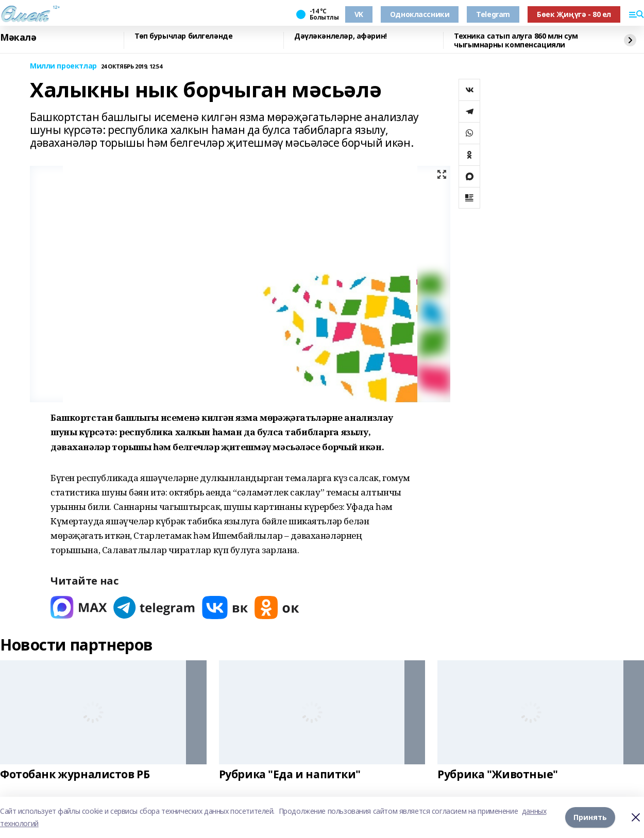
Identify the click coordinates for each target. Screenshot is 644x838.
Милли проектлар (63, 66)
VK (359, 14)
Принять (590, 817)
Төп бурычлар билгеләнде (183, 36)
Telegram (493, 14)
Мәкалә (18, 38)
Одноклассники (420, 14)
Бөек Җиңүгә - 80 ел (574, 14)
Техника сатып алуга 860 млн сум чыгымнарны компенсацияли (516, 40)
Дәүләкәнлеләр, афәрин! (341, 36)
